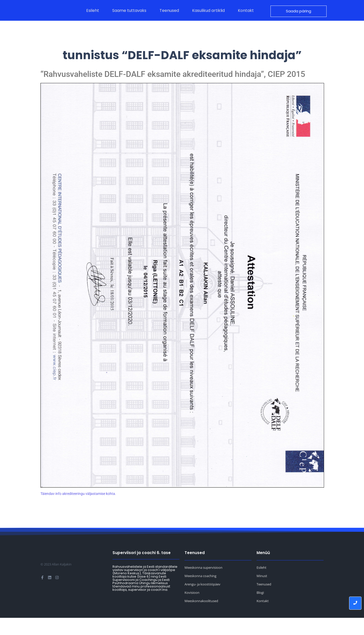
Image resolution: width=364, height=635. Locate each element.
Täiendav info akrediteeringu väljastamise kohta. (78, 511)
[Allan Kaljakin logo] (55, 19)
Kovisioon (192, 610)
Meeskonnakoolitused (201, 618)
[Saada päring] (299, 20)
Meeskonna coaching (200, 593)
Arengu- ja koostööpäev (202, 601)
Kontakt (263, 618)
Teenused (264, 601)
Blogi (260, 610)
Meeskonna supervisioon (203, 585)
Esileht (261, 585)
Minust (262, 593)
